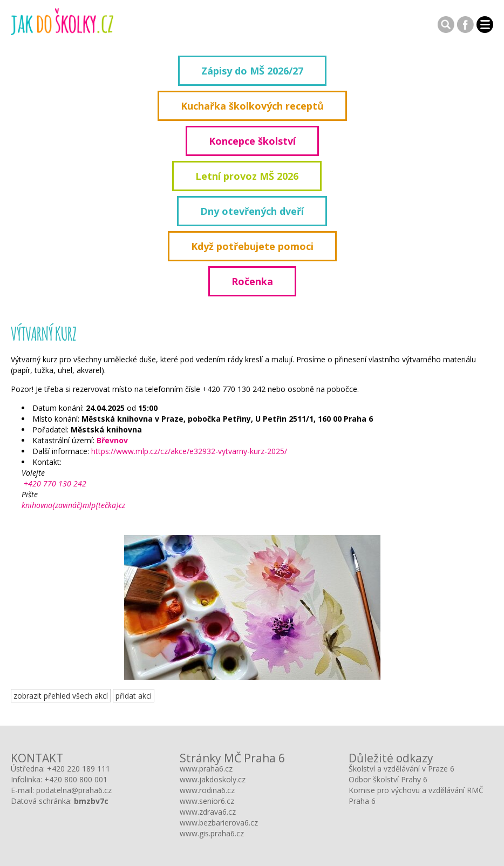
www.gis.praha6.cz (212, 833)
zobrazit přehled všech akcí (61, 696)
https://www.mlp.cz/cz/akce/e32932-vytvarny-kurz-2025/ (189, 451)
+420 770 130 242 (54, 483)
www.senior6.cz (207, 801)
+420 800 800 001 (76, 779)
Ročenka (252, 281)
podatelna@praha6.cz (74, 790)
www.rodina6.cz (207, 790)
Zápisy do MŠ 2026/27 (252, 71)
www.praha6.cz (206, 769)
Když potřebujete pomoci (252, 246)
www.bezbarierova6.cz (219, 823)
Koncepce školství (252, 141)
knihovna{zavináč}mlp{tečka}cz (73, 505)
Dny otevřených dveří (252, 211)
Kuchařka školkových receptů (252, 106)
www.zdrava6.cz (208, 812)
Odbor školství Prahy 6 (388, 779)
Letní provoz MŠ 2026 (247, 176)
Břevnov (112, 440)
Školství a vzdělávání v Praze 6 (401, 769)
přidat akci (134, 696)
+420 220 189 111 (79, 769)
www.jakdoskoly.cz (213, 779)
